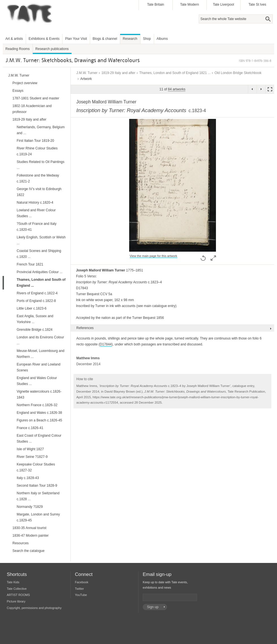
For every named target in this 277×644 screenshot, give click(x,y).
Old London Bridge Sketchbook (238, 73)
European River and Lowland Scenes (39, 367)
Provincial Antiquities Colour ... (40, 272)
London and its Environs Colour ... (40, 340)
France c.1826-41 (30, 428)
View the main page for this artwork (153, 256)
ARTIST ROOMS (18, 595)
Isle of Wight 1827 (30, 449)
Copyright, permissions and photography (34, 608)
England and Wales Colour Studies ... (37, 381)
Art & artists (14, 39)
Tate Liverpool (223, 5)
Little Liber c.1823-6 (32, 308)
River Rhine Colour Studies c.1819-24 (37, 151)
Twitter (79, 589)
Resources (20, 543)
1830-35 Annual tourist (29, 528)
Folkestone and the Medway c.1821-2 (38, 178)
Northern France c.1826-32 (37, 405)
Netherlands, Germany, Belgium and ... (41, 130)
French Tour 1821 (30, 264)
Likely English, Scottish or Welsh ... (41, 240)
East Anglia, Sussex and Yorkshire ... (35, 319)
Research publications (52, 49)
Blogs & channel (105, 39)
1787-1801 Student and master (36, 98)
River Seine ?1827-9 (32, 457)
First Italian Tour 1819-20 (35, 141)
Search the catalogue (28, 551)
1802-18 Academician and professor (32, 109)
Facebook (82, 582)
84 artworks (177, 89)
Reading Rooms (18, 49)
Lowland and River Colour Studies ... (36, 213)
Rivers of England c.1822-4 (37, 293)
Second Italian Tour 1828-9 (37, 486)
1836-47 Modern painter (31, 536)
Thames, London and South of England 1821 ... (175, 73)
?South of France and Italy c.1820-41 (37, 227)
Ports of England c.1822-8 (36, 301)
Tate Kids (13, 582)
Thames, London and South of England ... (41, 283)
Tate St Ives (257, 5)
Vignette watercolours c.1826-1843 (39, 394)
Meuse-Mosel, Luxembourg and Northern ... (41, 354)
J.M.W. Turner (87, 73)
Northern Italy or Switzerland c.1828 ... (38, 496)
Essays (18, 91)
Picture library (16, 601)
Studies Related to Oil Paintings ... (41, 165)
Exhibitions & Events (44, 39)
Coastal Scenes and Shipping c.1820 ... (39, 254)
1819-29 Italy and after (118, 73)
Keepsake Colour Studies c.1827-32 (36, 467)
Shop (147, 39)
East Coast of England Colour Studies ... (39, 439)
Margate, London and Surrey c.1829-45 (38, 517)
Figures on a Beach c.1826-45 (39, 420)
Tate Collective (17, 589)
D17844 (106, 344)
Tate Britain (155, 5)
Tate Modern (190, 5)
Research (130, 39)
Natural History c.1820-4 (35, 203)
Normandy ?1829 (30, 507)
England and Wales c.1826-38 (39, 413)
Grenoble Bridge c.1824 (35, 330)
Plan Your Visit (76, 39)
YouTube (81, 595)
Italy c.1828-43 (28, 478)
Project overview (25, 83)
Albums (162, 39)
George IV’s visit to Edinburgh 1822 (39, 192)
